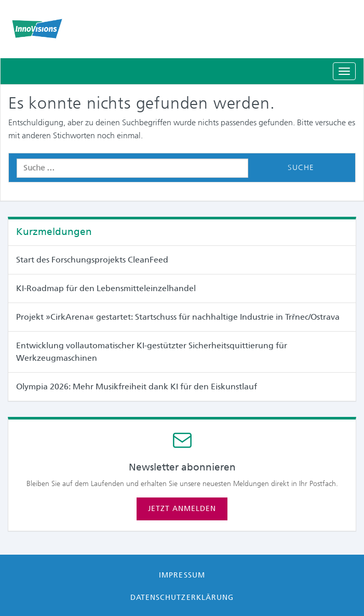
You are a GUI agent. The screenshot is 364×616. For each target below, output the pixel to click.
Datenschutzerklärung (182, 597)
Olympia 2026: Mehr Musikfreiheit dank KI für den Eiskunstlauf (137, 386)
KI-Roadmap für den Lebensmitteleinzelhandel (106, 288)
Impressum (182, 575)
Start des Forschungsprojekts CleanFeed (92, 260)
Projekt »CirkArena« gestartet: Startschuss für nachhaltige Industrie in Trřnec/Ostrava (178, 317)
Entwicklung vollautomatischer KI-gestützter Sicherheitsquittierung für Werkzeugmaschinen (152, 352)
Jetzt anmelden (182, 508)
